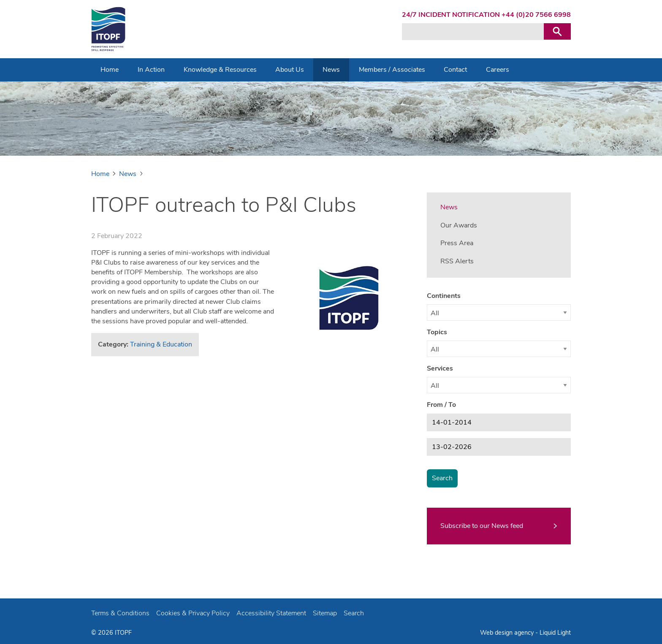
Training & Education (161, 344)
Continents (444, 296)
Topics (437, 332)
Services (440, 368)
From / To (441, 405)
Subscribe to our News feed (482, 526)
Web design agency (508, 633)
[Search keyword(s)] (473, 32)
